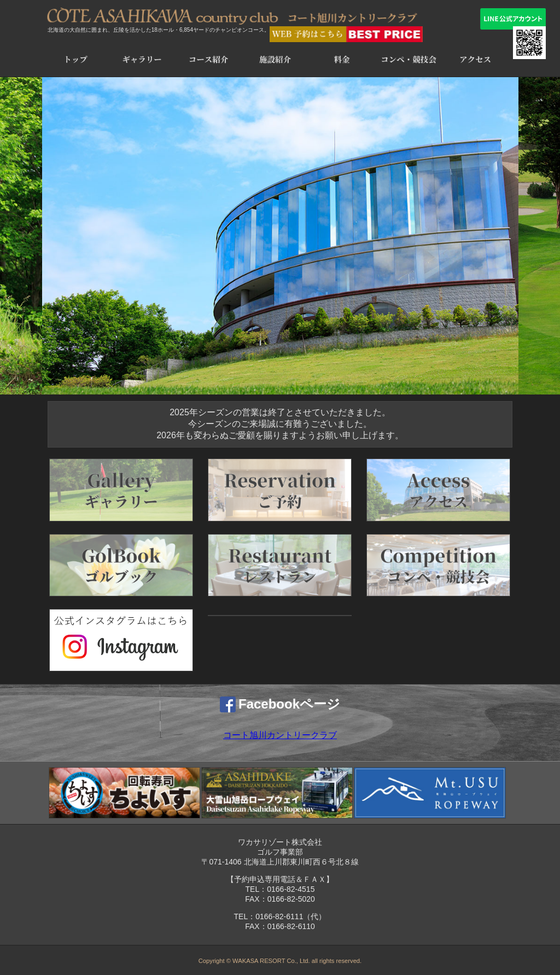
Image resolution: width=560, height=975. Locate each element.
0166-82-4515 (291, 889)
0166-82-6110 (291, 926)
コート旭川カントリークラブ (280, 735)
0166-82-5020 (291, 899)
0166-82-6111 (279, 916)
